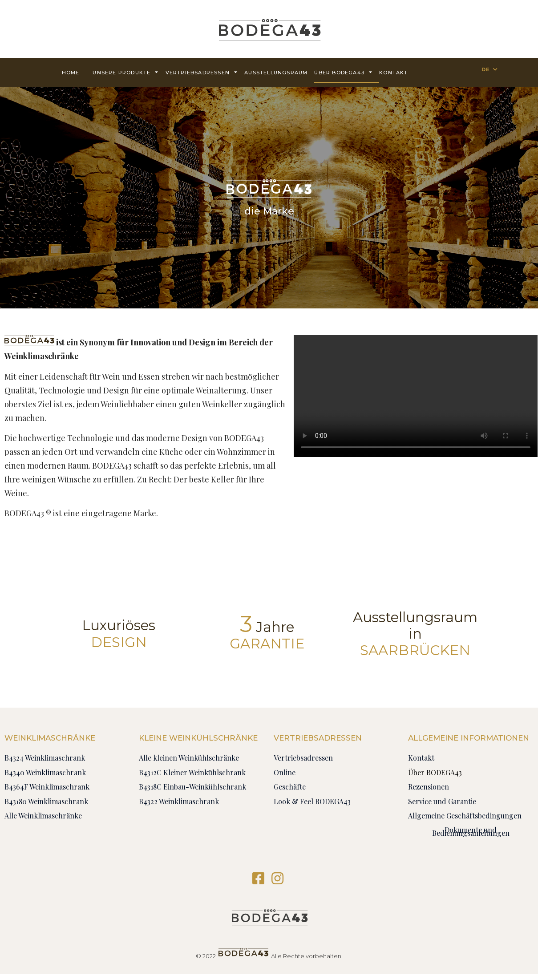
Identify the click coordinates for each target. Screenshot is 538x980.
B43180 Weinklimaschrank (46, 801)
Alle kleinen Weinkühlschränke (189, 758)
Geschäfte (290, 787)
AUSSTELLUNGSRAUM (276, 73)
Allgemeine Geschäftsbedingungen (465, 816)
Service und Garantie (442, 801)
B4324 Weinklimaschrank (45, 758)
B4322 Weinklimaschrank (179, 801)
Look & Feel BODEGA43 (312, 801)
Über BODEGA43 (343, 72)
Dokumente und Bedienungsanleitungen (471, 831)
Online (285, 772)
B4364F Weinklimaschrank (47, 787)
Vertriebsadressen (202, 72)
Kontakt (393, 73)
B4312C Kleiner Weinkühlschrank (192, 772)
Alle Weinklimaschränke (43, 816)
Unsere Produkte (125, 72)
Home (71, 73)
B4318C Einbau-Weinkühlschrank (192, 787)
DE (486, 69)
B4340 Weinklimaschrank (45, 772)
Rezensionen (429, 787)
